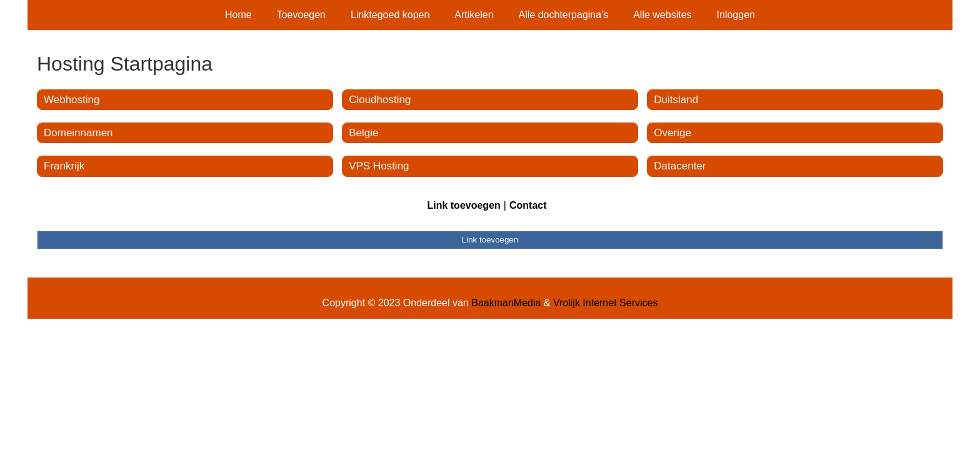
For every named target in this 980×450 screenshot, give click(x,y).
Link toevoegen (463, 205)
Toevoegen (301, 15)
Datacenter (680, 166)
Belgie (363, 133)
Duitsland (676, 100)
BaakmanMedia (506, 303)
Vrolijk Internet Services (605, 303)
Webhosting (72, 100)
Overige (672, 133)
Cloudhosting (380, 100)
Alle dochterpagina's (564, 15)
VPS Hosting (379, 166)
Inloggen (736, 15)
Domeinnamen (78, 133)
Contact (528, 205)
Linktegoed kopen (390, 15)
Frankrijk (64, 166)
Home (238, 15)
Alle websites (662, 15)
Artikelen (474, 15)
